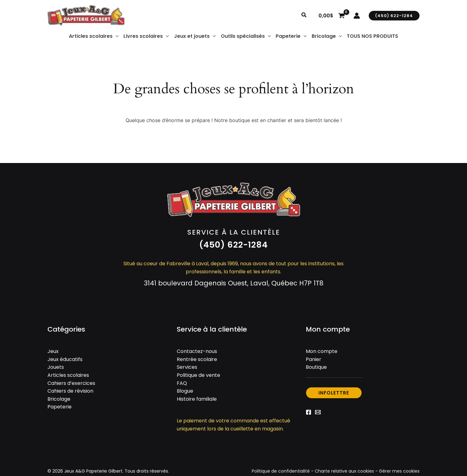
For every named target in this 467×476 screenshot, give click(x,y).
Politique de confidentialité (281, 471)
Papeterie (60, 407)
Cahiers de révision (70, 391)
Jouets (56, 367)
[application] (116, 36)
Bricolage (59, 399)
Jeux (53, 351)
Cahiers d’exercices (71, 383)
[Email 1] (318, 412)
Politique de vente (198, 375)
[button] (304, 15)
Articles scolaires (68, 375)
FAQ (182, 383)
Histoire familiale (197, 399)
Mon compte (322, 351)
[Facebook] (309, 412)
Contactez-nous (197, 351)
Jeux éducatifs (65, 359)
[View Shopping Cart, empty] (331, 15)
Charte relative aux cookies (344, 471)
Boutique (316, 367)
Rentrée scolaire (197, 359)
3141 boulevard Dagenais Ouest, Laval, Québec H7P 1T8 (234, 283)
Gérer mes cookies (399, 471)
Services (187, 367)
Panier (314, 359)
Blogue (185, 391)
